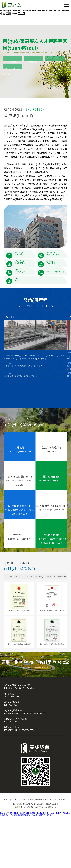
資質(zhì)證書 (14, 624)
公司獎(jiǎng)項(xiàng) (35, 624)
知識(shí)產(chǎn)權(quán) (57, 624)
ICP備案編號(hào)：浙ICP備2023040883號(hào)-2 (35, 856)
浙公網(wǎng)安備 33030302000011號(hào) (35, 859)
